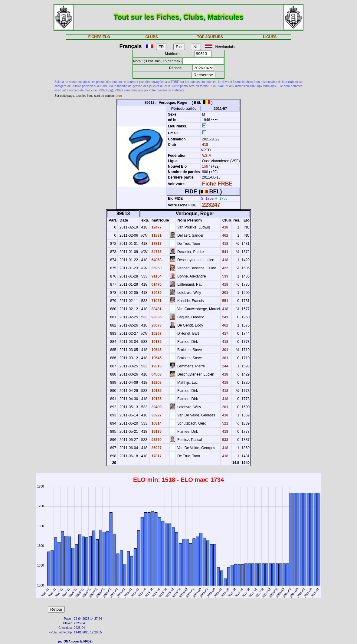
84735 (156, 252)
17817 (156, 244)
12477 (156, 227)
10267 (156, 333)
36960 (156, 268)
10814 (156, 423)
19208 (156, 383)
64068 (156, 260)
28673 (156, 325)
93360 (156, 440)
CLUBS (151, 37)
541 (225, 252)
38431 (156, 309)
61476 (156, 284)
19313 (156, 366)
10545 (156, 350)
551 (225, 301)
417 (225, 333)
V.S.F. (207, 156)
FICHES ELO (99, 37)
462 (225, 235)
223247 (211, 205)
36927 (156, 415)
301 (225, 350)
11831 (156, 235)
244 (225, 366)
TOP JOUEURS (210, 37)
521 (225, 423)
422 (225, 268)
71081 (156, 301)
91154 (156, 276)
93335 (156, 317)
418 (204, 145)
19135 (156, 342)
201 (225, 293)
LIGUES (270, 37)
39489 (156, 293)
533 (225, 276)
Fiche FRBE (217, 184)
